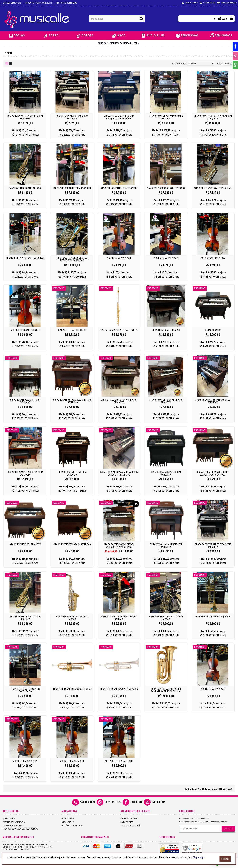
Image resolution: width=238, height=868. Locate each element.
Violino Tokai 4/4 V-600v (213, 258)
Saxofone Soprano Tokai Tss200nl (119, 188)
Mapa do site (127, 822)
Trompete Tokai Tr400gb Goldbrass (72, 689)
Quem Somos (9, 819)
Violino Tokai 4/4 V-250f (213, 689)
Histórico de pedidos (72, 825)
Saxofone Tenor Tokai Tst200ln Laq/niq (166, 618)
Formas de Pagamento (14, 822)
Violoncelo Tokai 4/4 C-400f (119, 761)
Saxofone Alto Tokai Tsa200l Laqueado (25, 618)
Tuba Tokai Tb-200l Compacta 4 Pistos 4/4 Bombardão (72, 259)
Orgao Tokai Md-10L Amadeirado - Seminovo (119, 401)
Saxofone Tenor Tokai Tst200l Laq (213, 188)
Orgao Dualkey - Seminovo (166, 330)
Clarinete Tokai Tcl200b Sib (72, 330)
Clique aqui (199, 857)
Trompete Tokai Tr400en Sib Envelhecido (25, 690)
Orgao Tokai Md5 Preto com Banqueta (166, 473)
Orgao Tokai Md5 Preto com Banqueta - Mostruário (119, 117)
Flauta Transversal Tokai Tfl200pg (119, 330)
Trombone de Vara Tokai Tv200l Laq (25, 258)
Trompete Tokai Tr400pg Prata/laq (119, 689)
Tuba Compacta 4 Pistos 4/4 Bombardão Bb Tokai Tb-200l (166, 690)
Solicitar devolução (131, 825)
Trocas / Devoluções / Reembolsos (20, 829)
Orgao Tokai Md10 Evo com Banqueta (72, 473)
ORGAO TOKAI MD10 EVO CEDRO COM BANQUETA (25, 473)
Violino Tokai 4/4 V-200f (119, 258)
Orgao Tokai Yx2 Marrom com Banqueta (166, 546)
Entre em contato (129, 819)
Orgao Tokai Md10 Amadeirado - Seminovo (166, 401)
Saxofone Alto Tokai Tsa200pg (25, 188)
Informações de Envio (13, 825)
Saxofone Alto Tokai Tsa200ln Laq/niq (72, 618)
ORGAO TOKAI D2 (213, 330)
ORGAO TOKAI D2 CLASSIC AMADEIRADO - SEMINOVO (72, 401)
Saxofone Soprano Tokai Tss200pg (166, 188)
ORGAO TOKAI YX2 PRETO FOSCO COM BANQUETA (213, 546)
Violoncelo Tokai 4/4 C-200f (25, 330)
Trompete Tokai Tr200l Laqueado (213, 617)
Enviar (228, 829)
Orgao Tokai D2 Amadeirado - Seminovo (25, 401)
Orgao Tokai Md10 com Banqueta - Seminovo (213, 401)
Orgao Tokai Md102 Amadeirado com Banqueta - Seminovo (119, 473)
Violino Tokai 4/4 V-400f (72, 761)
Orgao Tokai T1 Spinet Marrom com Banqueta (213, 117)
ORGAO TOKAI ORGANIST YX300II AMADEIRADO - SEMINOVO (213, 473)
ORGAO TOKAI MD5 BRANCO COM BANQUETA (72, 117)
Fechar (225, 859)
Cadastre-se (68, 822)
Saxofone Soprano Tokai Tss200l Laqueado (119, 618)
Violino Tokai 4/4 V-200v (166, 258)
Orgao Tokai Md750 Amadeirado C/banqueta (166, 117)
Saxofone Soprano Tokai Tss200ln (72, 188)
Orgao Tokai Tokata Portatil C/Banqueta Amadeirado (119, 546)
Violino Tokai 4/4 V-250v (25, 761)
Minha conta (68, 819)
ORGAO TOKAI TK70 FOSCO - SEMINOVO (72, 544)
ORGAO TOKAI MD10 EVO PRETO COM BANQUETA (25, 117)
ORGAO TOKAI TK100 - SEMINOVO (25, 544)
